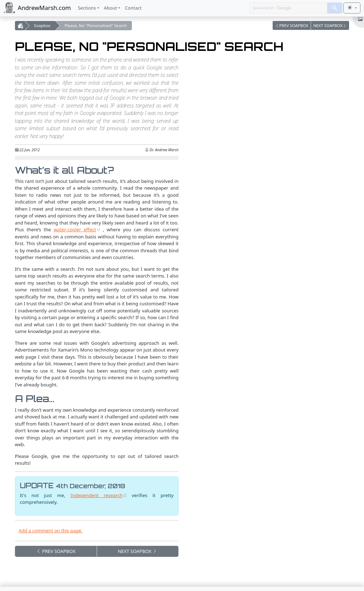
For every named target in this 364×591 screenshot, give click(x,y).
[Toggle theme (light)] (352, 8)
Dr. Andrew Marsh (164, 150)
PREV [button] (56, 551)
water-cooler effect (75, 229)
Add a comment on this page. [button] (51, 531)
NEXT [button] (137, 551)
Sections (87, 8)
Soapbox (42, 25)
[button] (292, 26)
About (110, 8)
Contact (133, 8)
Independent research (97, 495)
